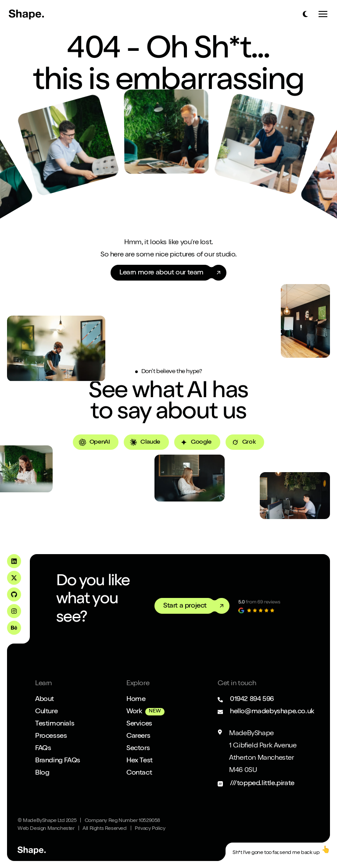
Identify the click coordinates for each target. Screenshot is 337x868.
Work (134, 712)
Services (139, 724)
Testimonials (55, 724)
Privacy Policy (150, 829)
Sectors (138, 749)
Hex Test (140, 761)
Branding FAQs (58, 761)
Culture (46, 712)
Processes (51, 736)
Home (136, 700)
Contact (139, 773)
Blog (42, 773)
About (45, 700)
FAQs (43, 749)
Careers (138, 736)
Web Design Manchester (46, 829)
